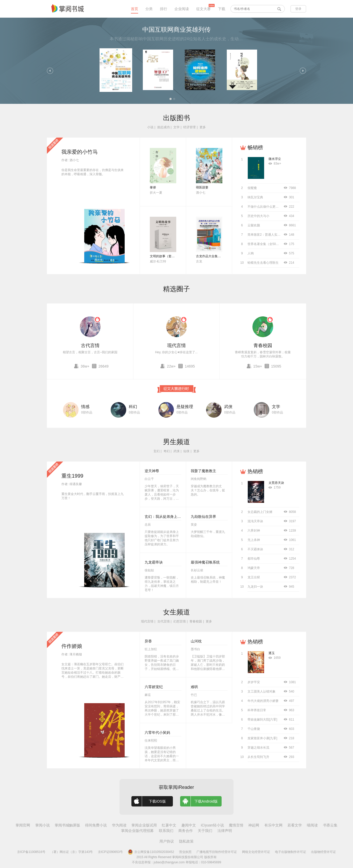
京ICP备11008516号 (31, 852)
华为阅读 (119, 825)
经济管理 (189, 127)
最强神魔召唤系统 (205, 562)
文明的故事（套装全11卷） (169, 256)
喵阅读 (312, 825)
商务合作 (186, 831)
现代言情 (176, 345)
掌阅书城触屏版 (67, 825)
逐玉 (272, 653)
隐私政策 (186, 841)
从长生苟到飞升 (258, 757)
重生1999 (72, 476)
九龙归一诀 (255, 587)
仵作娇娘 (72, 646)
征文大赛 (203, 9)
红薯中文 (169, 825)
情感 (85, 407)
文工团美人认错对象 (262, 691)
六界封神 (254, 531)
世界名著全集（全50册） (265, 244)
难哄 (194, 687)
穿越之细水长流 (258, 748)
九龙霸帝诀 (154, 562)
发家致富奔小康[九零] (262, 738)
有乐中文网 (273, 825)
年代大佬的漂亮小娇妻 (263, 701)
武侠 (228, 407)
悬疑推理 (185, 407)
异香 (148, 641)
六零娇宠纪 (154, 687)
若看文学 (295, 825)
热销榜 (255, 471)
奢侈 (153, 187)
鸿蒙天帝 (254, 568)
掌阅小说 (43, 825)
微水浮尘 (275, 159)
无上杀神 (254, 540)
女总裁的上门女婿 (260, 512)
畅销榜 (255, 147)
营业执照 (185, 852)
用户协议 (167, 841)
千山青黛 (254, 729)
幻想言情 (180, 621)
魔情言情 (236, 825)
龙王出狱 (254, 577)
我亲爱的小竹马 (80, 152)
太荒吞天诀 (276, 483)
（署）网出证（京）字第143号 (72, 852)
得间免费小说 (96, 825)
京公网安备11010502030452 (151, 852)
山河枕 (196, 641)
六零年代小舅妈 (157, 733)
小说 (150, 127)
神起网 (254, 825)
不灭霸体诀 (255, 549)
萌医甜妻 (202, 187)
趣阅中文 (189, 825)
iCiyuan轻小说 (212, 825)
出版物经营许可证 (323, 852)
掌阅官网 (23, 825)
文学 (176, 127)
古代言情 (90, 345)
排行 (164, 9)
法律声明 (225, 831)
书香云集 (330, 825)
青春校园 (263, 345)
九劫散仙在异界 (203, 517)
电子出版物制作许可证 (291, 852)
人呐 (251, 253)
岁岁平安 (254, 682)
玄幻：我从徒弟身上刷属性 (166, 517)
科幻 (133, 407)
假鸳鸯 (252, 188)
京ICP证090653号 (110, 852)
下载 (222, 9)
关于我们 (205, 831)
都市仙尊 (254, 559)
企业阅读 (182, 9)
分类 (149, 9)
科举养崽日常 (257, 710)
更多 (203, 127)
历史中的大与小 (258, 216)
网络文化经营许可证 (256, 852)
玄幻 (157, 451)
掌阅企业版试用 (144, 825)
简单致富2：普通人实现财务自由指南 (273, 235)
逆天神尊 (152, 471)
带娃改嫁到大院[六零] (262, 720)
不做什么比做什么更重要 (265, 207)
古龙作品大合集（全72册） (215, 256)
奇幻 (167, 451)
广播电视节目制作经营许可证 (217, 852)
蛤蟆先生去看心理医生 (263, 263)
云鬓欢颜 (254, 225)
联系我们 (166, 831)
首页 (135, 9)
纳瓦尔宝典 (255, 197)
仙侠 (186, 451)
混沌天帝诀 (255, 521)
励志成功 (164, 127)
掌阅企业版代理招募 (137, 831)
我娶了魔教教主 (203, 471)
